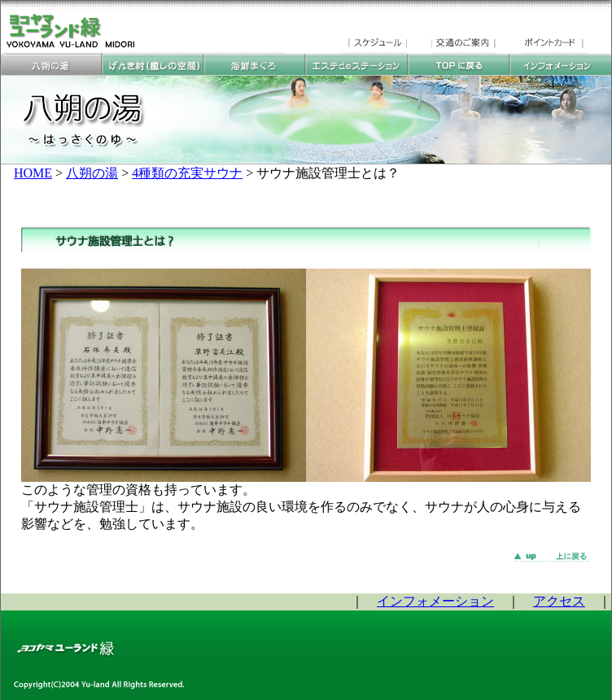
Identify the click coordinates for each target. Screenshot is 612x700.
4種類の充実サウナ (187, 173)
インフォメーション (435, 601)
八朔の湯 (92, 173)
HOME (33, 173)
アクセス (559, 601)
